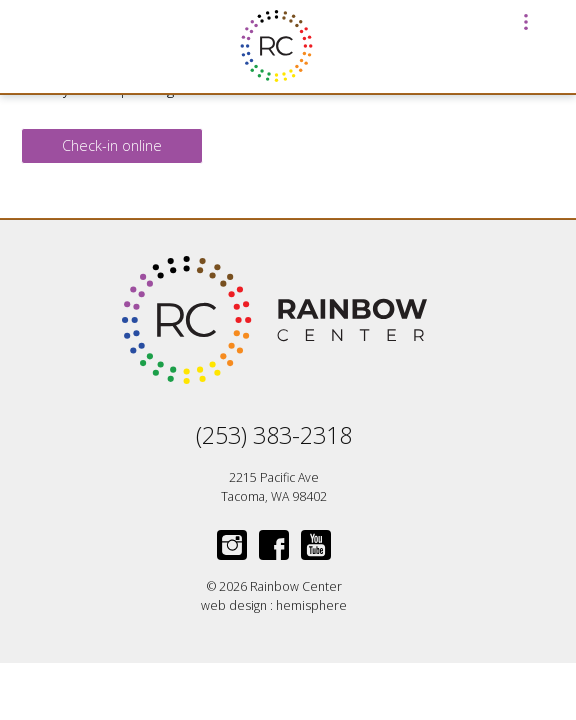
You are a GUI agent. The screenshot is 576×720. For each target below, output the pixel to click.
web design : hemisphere (274, 605)
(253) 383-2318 (274, 435)
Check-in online (112, 145)
